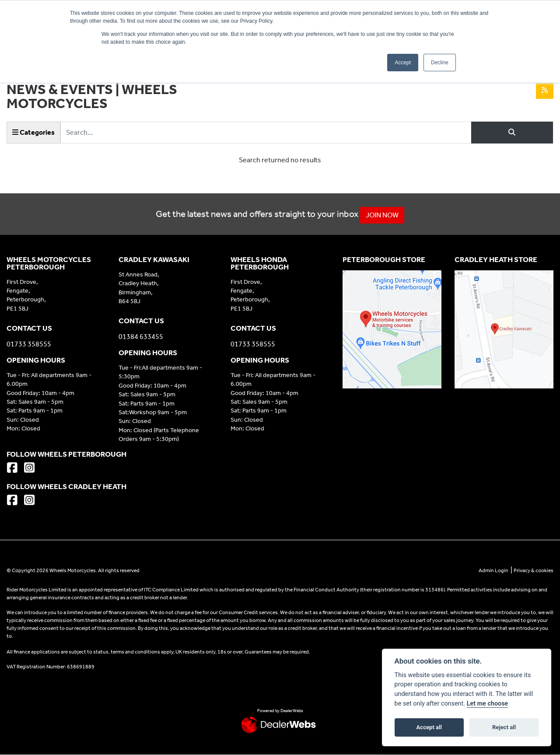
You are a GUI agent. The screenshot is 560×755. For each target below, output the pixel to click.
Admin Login (493, 570)
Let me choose (488, 704)
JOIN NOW (387, 215)
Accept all (429, 727)
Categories (33, 132)
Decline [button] (440, 63)
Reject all (504, 727)
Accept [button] (403, 63)
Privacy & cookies (534, 570)
